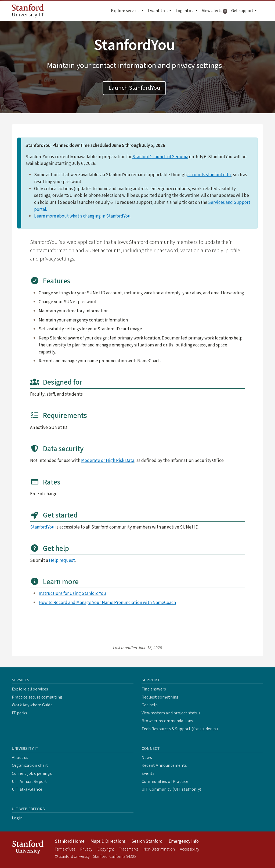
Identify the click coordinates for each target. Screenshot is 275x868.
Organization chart (30, 765)
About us (20, 758)
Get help (150, 705)
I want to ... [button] (158, 11)
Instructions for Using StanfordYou (72, 593)
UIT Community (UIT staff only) (171, 789)
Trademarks (129, 849)
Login (17, 818)
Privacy (86, 849)
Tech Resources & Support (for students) (180, 729)
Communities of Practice (165, 782)
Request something (160, 697)
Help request (62, 560)
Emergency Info (184, 841)
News (147, 758)
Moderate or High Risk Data (108, 460)
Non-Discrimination (159, 849)
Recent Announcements (164, 765)
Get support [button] (242, 11)
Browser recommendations (167, 721)
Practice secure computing (37, 697)
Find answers (154, 689)
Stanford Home (70, 841)
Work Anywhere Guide (32, 705)
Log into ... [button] (185, 11)
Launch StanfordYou (134, 88)
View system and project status (171, 713)
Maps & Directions (108, 841)
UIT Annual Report (29, 782)
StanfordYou (42, 527)
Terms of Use (65, 849)
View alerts (216, 11)
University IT (28, 11)
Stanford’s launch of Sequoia (160, 157)
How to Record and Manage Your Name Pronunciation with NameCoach (107, 603)
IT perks (20, 713)
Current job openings (32, 773)
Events (148, 773)
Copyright (106, 849)
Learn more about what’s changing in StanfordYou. (83, 216)
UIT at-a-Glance (27, 789)
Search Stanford (147, 841)
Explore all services (30, 689)
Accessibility (190, 849)
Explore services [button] (126, 11)
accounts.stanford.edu (209, 175)
